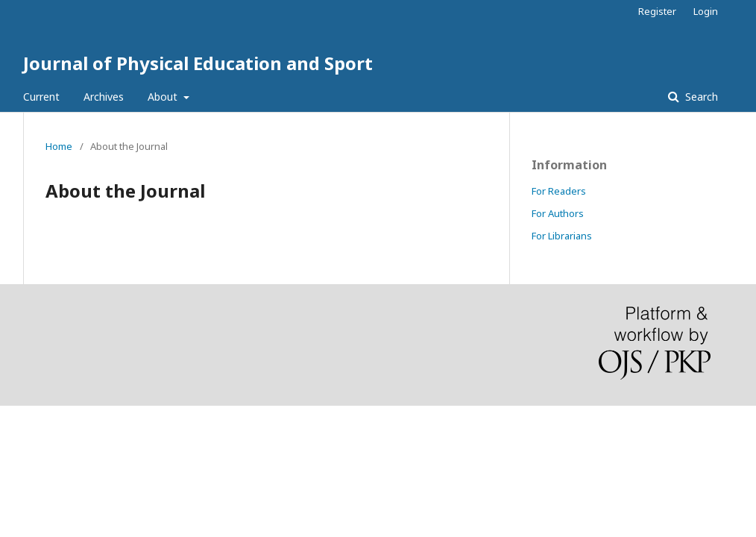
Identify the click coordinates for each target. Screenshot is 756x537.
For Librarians (562, 236)
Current (41, 97)
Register (657, 11)
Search (700, 97)
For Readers (559, 191)
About (164, 97)
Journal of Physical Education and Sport (198, 63)
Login (706, 11)
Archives (104, 97)
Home (59, 146)
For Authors (558, 213)
